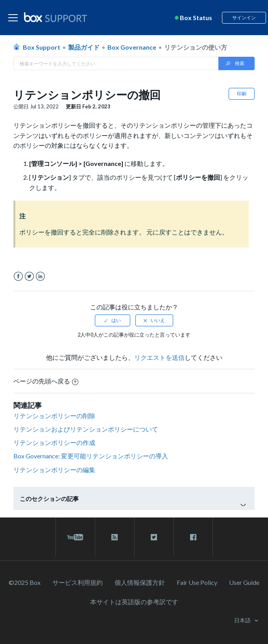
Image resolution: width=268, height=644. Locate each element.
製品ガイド (84, 47)
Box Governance (132, 47)
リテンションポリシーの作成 (54, 442)
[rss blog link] (115, 537)
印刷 (242, 94)
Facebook (18, 276)
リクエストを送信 (159, 357)
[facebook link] (193, 537)
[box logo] (55, 17)
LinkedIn (40, 276)
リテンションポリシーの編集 (54, 470)
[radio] (113, 320)
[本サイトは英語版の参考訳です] (134, 602)
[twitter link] (154, 537)
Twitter (29, 276)
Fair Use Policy (197, 582)
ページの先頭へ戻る (46, 381)
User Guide (244, 582)
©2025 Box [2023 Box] (25, 582)
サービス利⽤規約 (78, 582)
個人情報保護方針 (140, 582)
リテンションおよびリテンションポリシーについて (86, 429)
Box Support (42, 47)
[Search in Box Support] (116, 63)
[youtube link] (75, 537)
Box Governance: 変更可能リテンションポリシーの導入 (91, 456)
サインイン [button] (244, 18)
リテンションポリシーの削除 (54, 416)
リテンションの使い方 (196, 47)
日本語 (243, 620)
